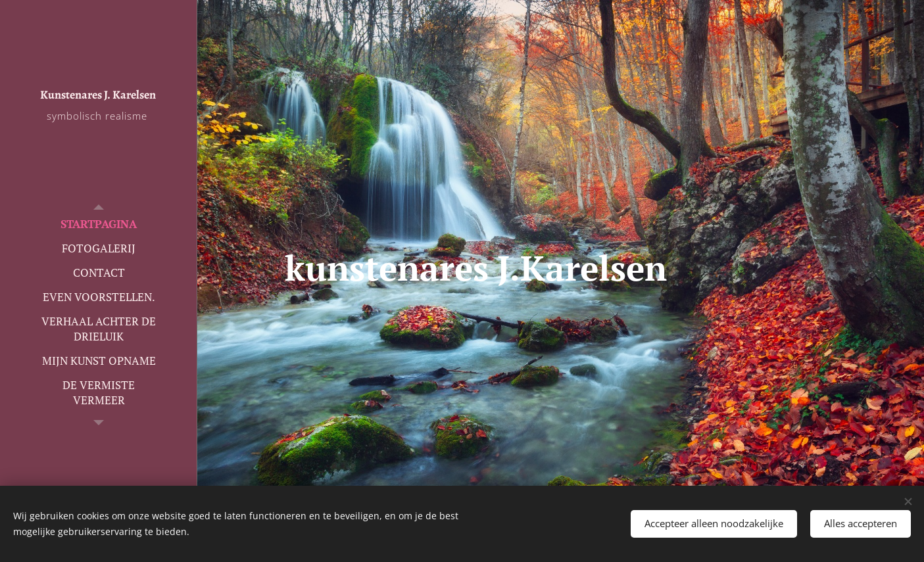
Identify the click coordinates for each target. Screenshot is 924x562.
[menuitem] (99, 224)
